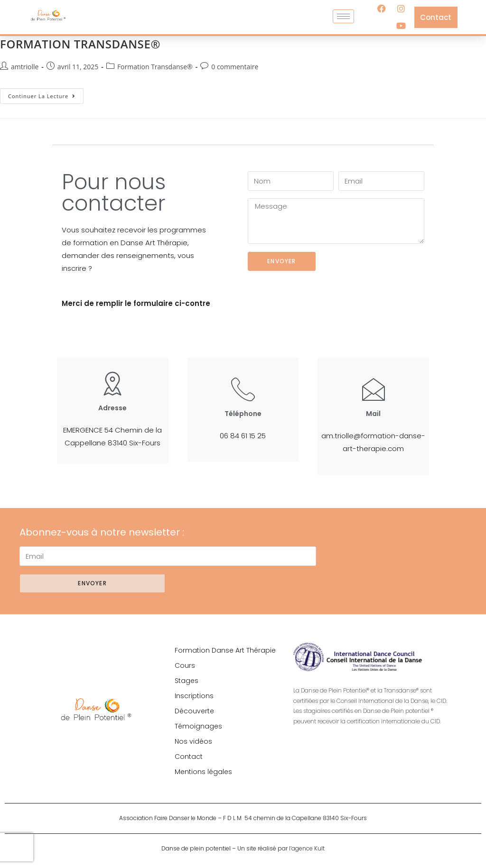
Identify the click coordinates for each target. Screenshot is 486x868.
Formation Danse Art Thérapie (225, 650)
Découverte (194, 711)
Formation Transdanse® (155, 67)
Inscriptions (194, 696)
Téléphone (243, 414)
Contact (189, 757)
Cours (185, 665)
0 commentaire (235, 67)
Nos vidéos (193, 741)
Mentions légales (203, 772)
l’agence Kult (307, 848)
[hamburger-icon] (343, 16)
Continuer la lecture (46, 94)
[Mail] (374, 389)
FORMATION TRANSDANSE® (80, 44)
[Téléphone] (243, 389)
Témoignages (198, 726)
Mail (373, 414)
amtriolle (25, 67)
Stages (187, 681)
